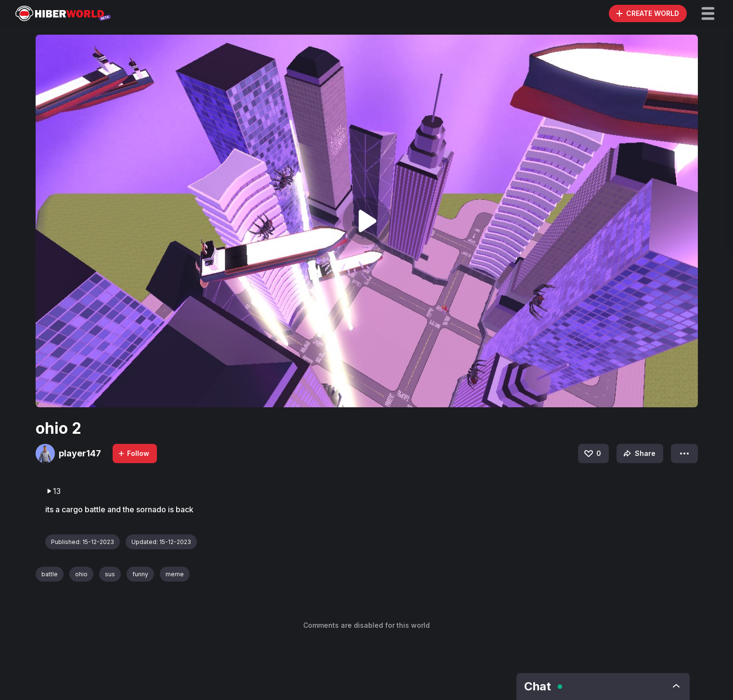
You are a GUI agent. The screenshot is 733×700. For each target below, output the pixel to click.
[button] (708, 13)
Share (638, 454)
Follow (133, 453)
